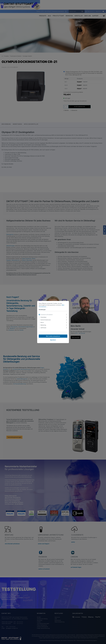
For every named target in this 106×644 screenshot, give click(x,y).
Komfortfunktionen (46, 320)
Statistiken (44, 317)
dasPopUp (43, 328)
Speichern (53, 340)
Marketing (43, 325)
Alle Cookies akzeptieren (53, 336)
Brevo (42, 322)
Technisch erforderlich (47, 315)
